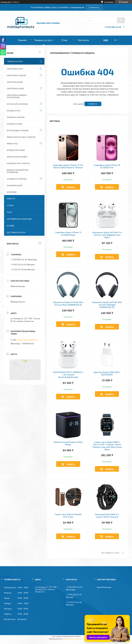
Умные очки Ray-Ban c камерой (21, 137)
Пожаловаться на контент (73, 639)
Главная (22, 40)
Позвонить (94, 7)
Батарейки (12, 192)
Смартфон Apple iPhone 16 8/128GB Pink (107, 166)
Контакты (83, 40)
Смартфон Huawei (15, 82)
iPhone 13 (93, 104)
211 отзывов (109, 2)
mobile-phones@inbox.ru (28, 340)
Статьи (10, 205)
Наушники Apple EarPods (18, 163)
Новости (11, 199)
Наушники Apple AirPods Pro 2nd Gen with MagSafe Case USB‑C (107, 235)
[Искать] (121, 20)
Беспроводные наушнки (18, 131)
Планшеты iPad (14, 111)
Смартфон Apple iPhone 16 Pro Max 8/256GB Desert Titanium (68, 166)
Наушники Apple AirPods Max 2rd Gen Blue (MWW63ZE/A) (68, 303)
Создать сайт (6, 2)
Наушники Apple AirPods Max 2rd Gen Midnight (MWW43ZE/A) (107, 305)
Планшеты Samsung (16, 117)
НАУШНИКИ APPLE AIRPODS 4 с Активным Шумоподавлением (68, 375)
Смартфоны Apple (15, 69)
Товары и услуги (43, 40)
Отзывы (11, 226)
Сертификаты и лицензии (19, 219)
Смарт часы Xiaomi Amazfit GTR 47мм (68, 515)
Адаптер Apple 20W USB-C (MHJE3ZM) (107, 373)
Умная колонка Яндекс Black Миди (68, 443)
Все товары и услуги (110, 553)
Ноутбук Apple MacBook (17, 104)
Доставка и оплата (16, 232)
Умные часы (12, 144)
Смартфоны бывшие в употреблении (17, 96)
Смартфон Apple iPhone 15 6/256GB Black (68, 234)
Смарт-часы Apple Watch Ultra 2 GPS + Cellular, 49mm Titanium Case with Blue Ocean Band (107, 446)
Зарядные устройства (17, 179)
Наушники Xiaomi (14, 186)
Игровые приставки (16, 150)
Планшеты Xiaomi (14, 124)
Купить (71, 187)
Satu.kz (78, 636)
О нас (65, 40)
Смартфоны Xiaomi (15, 89)
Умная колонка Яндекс (17, 157)
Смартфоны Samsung (16, 76)
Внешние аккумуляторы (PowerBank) (18, 171)
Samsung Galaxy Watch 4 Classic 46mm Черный (107, 515)
